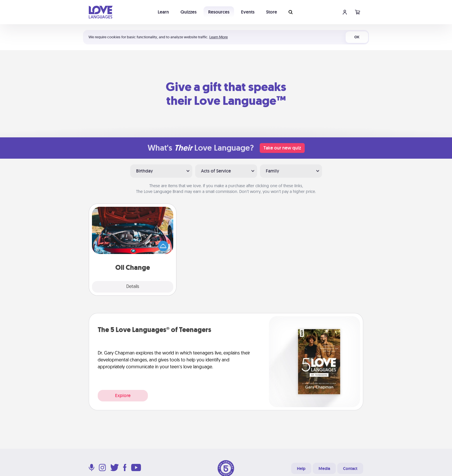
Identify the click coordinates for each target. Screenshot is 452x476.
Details (133, 287)
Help (301, 469)
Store (272, 12)
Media (324, 469)
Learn (163, 12)
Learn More (219, 37)
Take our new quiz (282, 148)
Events (248, 12)
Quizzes (189, 12)
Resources (219, 12)
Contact (350, 469)
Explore (123, 396)
